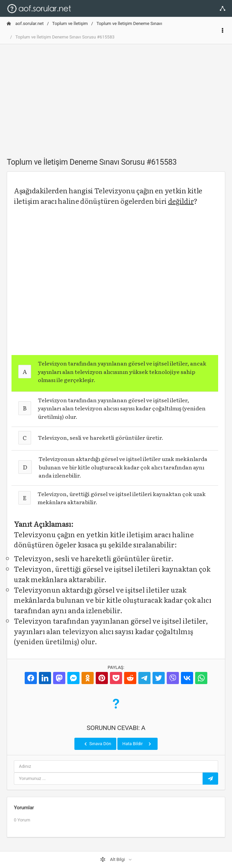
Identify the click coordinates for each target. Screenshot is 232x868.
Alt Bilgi (113, 860)
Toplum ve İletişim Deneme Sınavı (129, 23)
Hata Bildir (137, 744)
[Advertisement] (116, 97)
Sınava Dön (97, 744)
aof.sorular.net (25, 23)
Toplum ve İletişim (70, 23)
